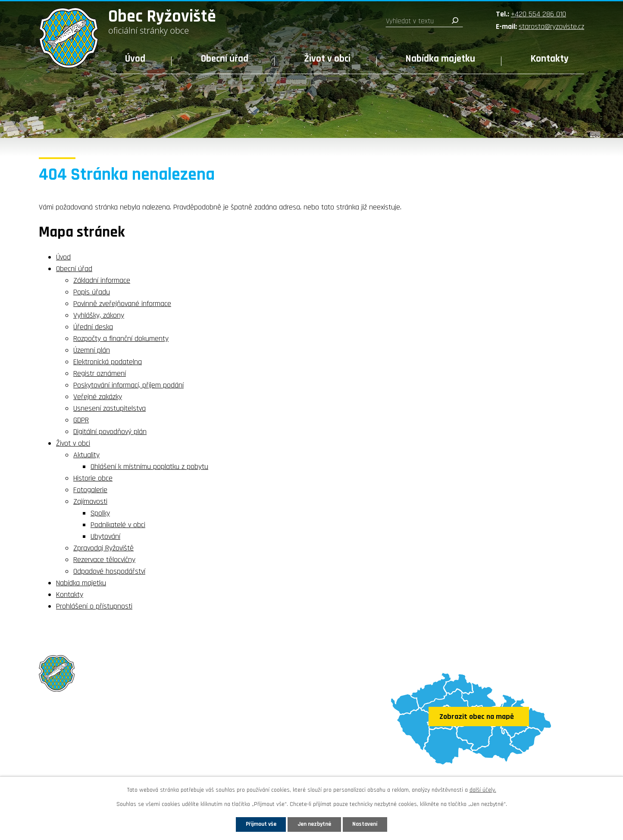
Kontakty (550, 59)
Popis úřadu (92, 292)
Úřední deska (93, 327)
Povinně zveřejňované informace (122, 304)
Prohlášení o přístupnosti (94, 606)
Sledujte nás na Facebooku (89, 767)
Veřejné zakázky (98, 397)
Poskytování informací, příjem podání (128, 385)
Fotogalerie (90, 490)
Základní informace (102, 280)
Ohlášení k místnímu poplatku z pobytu (149, 467)
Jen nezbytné (315, 824)
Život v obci (327, 59)
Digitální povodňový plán (110, 432)
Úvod (135, 59)
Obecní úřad (225, 59)
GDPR (81, 420)
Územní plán (92, 350)
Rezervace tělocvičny (104, 560)
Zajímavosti (90, 501)
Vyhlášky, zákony (99, 315)
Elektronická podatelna (108, 362)
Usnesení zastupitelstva (110, 408)
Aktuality (86, 455)
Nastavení (372, 824)
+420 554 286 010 (538, 14)
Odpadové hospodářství (109, 571)
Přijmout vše (255, 824)
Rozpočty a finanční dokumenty (121, 339)
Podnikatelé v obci (118, 525)
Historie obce (93, 478)
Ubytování (105, 536)
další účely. (483, 789)
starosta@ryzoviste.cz (551, 27)
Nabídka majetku (440, 59)
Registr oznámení (100, 373)
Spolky (100, 513)
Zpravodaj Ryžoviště (103, 548)
